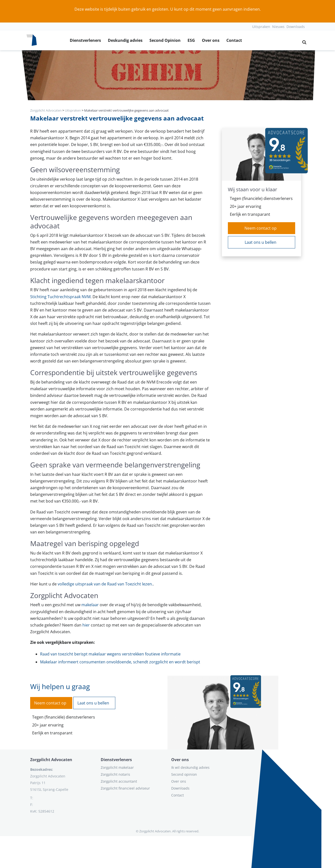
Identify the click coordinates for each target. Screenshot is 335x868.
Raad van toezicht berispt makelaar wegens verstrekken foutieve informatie (110, 654)
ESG (191, 40)
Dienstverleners (85, 40)
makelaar (90, 605)
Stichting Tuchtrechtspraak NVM (60, 297)
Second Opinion (165, 40)
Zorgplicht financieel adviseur (125, 788)
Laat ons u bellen (261, 242)
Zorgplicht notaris (115, 774)
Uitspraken (261, 27)
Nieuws (278, 27)
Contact (234, 40)
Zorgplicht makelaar (117, 767)
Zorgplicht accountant (119, 781)
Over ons (211, 40)
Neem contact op (261, 228)
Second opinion (184, 774)
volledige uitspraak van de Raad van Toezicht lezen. (105, 584)
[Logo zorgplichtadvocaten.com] (32, 40)
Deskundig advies (125, 40)
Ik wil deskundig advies (190, 767)
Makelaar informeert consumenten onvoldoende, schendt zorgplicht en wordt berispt (120, 662)
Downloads (296, 27)
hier (86, 625)
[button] (302, 40)
